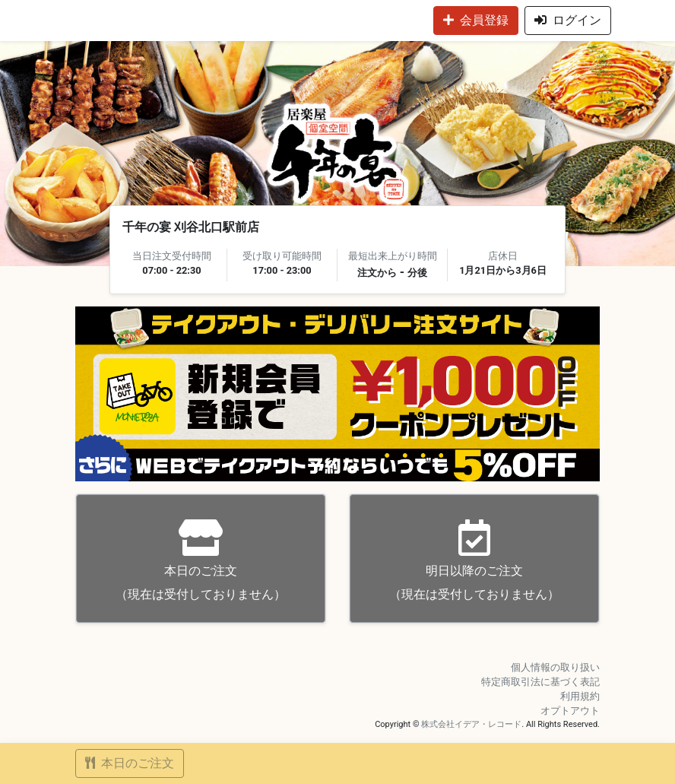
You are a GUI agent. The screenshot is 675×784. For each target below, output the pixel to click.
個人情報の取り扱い (555, 667)
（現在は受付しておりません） (201, 560)
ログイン (568, 20)
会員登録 (476, 20)
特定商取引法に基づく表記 (540, 682)
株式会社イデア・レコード (471, 724)
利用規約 (580, 696)
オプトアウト (570, 711)
